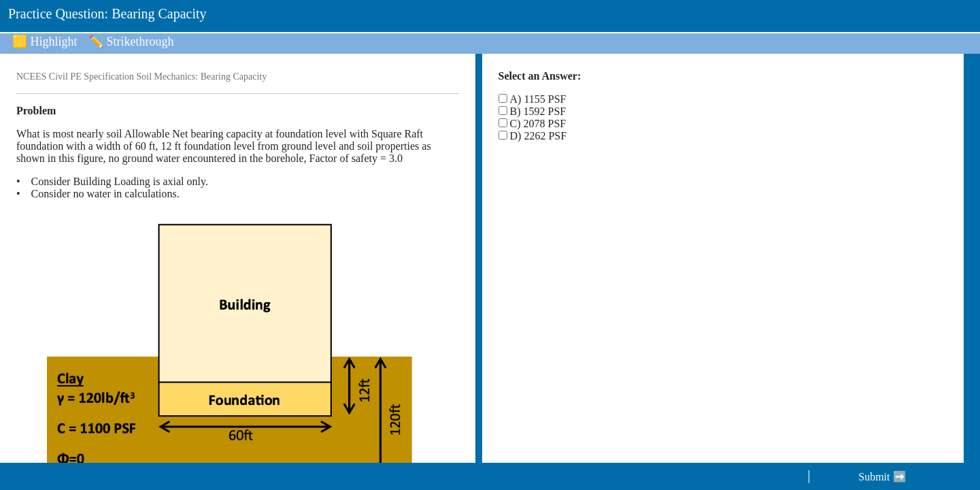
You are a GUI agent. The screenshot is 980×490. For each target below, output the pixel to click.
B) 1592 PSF (538, 111)
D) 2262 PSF (539, 136)
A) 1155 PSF (538, 99)
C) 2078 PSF (538, 124)
